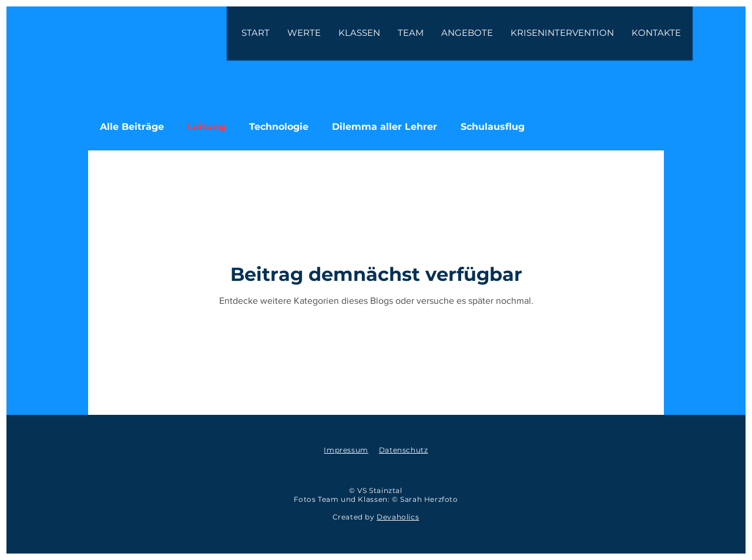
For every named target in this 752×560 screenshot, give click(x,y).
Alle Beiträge (132, 127)
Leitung (207, 127)
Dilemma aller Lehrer (385, 127)
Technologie (279, 127)
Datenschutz (404, 450)
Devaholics (398, 517)
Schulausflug (493, 127)
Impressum (346, 450)
